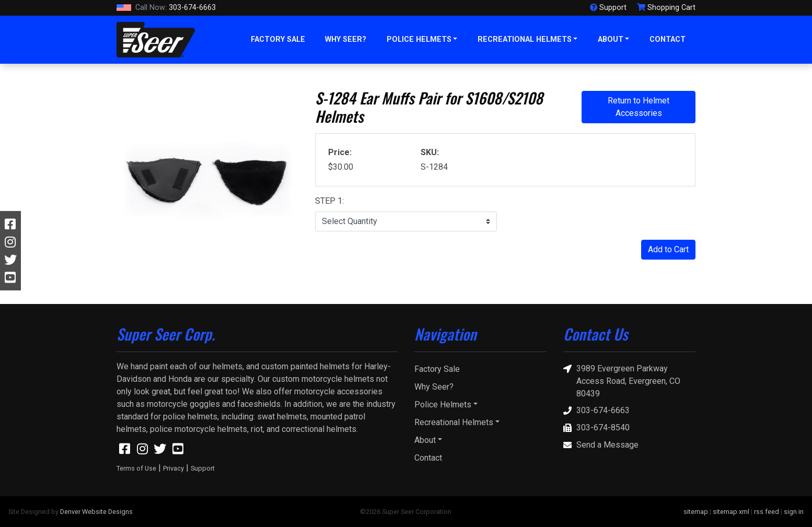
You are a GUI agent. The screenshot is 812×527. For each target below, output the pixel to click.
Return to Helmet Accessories (639, 107)
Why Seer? (346, 39)
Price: (340, 152)
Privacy (173, 468)
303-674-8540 (596, 428)
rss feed (767, 512)
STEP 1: (329, 201)
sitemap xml (731, 512)
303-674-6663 (166, 8)
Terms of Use (136, 468)
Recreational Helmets (525, 39)
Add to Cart (668, 249)
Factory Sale (278, 39)
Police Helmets (419, 39)
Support (203, 468)
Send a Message (601, 445)
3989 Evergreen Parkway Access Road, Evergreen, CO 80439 (622, 380)
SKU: (430, 152)
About (611, 39)
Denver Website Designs (96, 512)
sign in (794, 512)
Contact (668, 39)
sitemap (696, 512)
